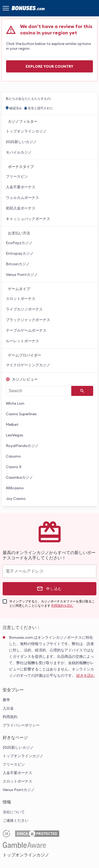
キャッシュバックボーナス (28, 219)
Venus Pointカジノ (22, 275)
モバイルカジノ (19, 152)
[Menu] (6, 8)
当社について (14, 812)
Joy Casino (16, 499)
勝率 (6, 700)
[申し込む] (49, 589)
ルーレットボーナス (22, 341)
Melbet (12, 424)
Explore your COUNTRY (49, 66)
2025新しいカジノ (21, 142)
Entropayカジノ (20, 253)
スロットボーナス (21, 299)
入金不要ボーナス (21, 187)
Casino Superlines (21, 414)
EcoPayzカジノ (19, 243)
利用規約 (10, 717)
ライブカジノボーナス (24, 309)
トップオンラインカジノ (26, 131)
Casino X (14, 467)
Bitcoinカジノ (18, 264)
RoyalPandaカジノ (22, 446)
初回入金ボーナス (21, 208)
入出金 (8, 708)
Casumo (13, 456)
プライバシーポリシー (21, 725)
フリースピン (17, 176)
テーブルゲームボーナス (26, 330)
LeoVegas (15, 435)
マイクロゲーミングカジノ (28, 365)
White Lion (15, 403)
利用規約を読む (62, 606)
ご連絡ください (16, 820)
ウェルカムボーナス (22, 198)
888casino (15, 488)
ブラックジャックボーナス (28, 320)
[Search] (82, 391)
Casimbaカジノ (19, 477)
